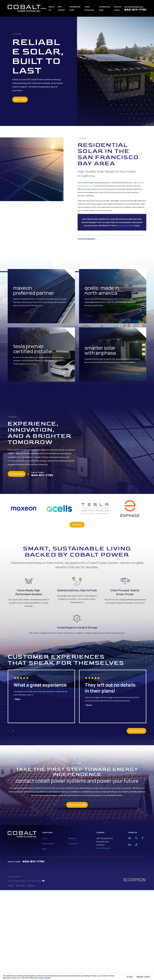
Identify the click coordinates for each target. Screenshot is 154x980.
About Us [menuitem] (51, 8)
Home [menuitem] (43, 8)
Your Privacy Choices (37, 881)
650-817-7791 (135, 10)
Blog (44, 849)
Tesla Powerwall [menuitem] (89, 8)
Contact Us (77, 525)
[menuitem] (11, 886)
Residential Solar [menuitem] (75, 8)
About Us (72, 838)
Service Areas (48, 844)
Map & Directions (103, 848)
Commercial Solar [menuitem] (104, 8)
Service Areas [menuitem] (118, 8)
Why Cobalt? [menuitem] (61, 8)
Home (45, 838)
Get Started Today (77, 805)
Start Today (20, 99)
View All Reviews (136, 731)
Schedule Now (17, 474)
